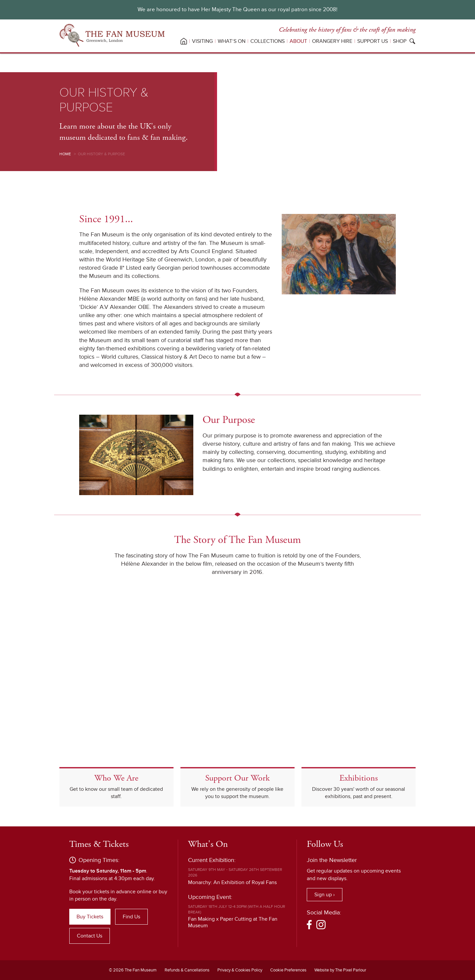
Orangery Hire (332, 41)
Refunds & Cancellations (187, 970)
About (298, 41)
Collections (268, 41)
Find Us (131, 917)
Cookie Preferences (288, 970)
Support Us (373, 41)
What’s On (232, 41)
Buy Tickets (90, 917)
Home (65, 154)
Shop (400, 41)
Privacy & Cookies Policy (240, 970)
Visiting (202, 41)
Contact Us (90, 936)
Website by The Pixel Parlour (340, 970)
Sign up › (325, 895)
